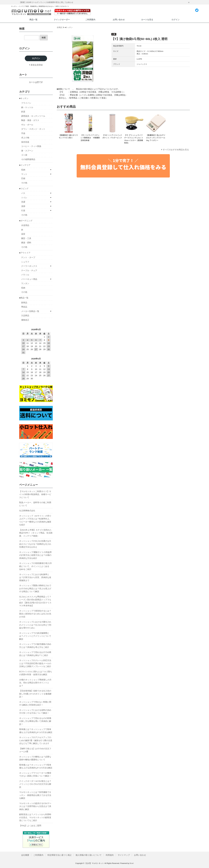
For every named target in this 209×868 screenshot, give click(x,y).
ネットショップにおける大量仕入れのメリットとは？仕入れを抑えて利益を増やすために (35, 625)
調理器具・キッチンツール (33, 116)
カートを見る (147, 20)
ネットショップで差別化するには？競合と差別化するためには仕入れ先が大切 (35, 614)
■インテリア (25, 165)
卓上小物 (25, 138)
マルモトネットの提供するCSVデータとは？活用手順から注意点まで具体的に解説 (35, 806)
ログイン (176, 20)
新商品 (24, 303)
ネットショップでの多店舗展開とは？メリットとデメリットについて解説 (35, 636)
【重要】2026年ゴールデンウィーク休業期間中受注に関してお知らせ (46, 2)
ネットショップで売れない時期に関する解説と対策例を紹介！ (35, 703)
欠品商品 (25, 315)
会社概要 (25, 855)
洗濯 (23, 202)
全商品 (59, 27)
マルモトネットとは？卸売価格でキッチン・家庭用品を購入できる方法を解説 (35, 795)
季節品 (24, 307)
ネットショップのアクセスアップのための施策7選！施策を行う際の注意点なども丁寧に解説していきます (36, 740)
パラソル (25, 275)
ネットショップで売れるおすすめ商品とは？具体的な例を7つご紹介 (35, 654)
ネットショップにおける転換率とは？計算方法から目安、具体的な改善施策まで (35, 577)
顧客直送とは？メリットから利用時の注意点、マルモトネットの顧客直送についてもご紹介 (35, 817)
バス (23, 193)
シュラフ (25, 262)
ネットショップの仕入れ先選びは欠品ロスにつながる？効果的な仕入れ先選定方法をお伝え (35, 544)
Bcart (132, 863)
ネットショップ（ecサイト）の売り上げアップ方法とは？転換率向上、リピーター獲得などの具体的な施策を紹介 (35, 520)
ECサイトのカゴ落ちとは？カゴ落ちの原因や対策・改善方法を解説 (36, 673)
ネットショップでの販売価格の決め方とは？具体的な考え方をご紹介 (35, 646)
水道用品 (25, 225)
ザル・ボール (27, 125)
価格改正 (25, 320)
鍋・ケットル (27, 107)
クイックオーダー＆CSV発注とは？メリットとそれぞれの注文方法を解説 (35, 784)
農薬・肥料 (26, 243)
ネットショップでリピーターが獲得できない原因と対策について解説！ (35, 774)
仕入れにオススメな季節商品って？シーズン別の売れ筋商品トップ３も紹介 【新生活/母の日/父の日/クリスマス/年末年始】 (35, 601)
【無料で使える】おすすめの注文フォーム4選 (35, 750)
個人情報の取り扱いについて (89, 855)
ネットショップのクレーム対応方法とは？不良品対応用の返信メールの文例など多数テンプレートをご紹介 (35, 663)
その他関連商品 (28, 159)
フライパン (26, 103)
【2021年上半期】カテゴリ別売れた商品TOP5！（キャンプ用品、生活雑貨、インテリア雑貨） (36, 533)
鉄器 (23, 112)
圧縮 (23, 178)
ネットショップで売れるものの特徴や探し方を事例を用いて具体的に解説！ (35, 721)
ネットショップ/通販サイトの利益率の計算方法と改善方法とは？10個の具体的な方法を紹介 (35, 555)
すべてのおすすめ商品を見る (176, 150)
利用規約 (110, 855)
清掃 (23, 206)
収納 (23, 170)
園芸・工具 (26, 238)
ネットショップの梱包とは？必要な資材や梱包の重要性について (35, 758)
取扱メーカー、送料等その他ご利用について (35, 504)
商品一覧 (33, 20)
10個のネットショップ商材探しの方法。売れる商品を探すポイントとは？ (35, 683)
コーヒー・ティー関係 (31, 146)
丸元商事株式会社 (27, 511)
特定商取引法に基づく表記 (59, 855)
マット (24, 174)
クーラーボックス (29, 266)
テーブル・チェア (29, 270)
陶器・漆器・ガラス (30, 120)
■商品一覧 (24, 298)
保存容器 (25, 142)
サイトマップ (124, 855)
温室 (23, 234)
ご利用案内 (90, 20)
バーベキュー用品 (29, 279)
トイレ (24, 198)
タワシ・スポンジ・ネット (33, 129)
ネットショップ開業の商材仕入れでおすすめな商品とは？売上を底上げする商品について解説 (35, 588)
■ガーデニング (26, 221)
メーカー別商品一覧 (30, 311)
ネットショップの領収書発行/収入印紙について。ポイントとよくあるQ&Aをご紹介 (35, 566)
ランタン (25, 283)
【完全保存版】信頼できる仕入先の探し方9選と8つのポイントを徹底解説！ (35, 694)
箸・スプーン (27, 151)
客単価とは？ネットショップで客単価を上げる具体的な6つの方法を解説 (36, 731)
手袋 (23, 133)
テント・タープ (28, 257)
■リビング (24, 188)
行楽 (23, 210)
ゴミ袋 (24, 155)
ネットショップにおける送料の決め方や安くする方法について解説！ (35, 712)
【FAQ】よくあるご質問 (30, 826)
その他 (24, 183)
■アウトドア (25, 253)
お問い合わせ (119, 20)
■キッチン (69, 27)
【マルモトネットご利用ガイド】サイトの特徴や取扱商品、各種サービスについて (35, 494)
